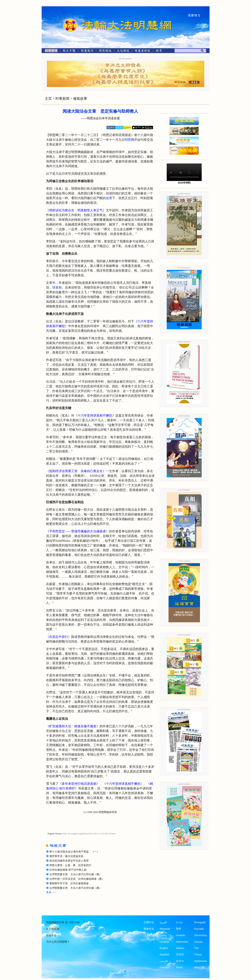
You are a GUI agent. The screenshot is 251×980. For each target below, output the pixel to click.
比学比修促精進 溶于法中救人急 (68, 870)
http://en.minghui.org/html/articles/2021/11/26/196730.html (89, 834)
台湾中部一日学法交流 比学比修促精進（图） (77, 879)
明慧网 (129, 140)
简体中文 (149, 929)
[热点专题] (69, 51)
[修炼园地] (105, 51)
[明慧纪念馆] (143, 51)
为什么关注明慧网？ (58, 942)
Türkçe (198, 955)
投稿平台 (51, 935)
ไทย (196, 948)
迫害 (109, 198)
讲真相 (57, 287)
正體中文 (149, 922)
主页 (48, 99)
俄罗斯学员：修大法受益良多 (66, 856)
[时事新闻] (50, 51)
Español (164, 955)
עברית (179, 922)
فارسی (164, 961)
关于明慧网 (53, 929)
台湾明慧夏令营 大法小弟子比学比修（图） (76, 874)
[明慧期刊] (87, 51)
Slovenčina (200, 935)
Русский (199, 929)
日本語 (180, 955)
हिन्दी (178, 929)
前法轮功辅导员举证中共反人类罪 (69, 861)
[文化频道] (123, 51)
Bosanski (165, 929)
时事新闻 (62, 99)
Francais (165, 967)
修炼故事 (80, 99)
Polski (179, 967)
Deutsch (164, 942)
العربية (163, 922)
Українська (201, 961)
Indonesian (182, 942)
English (164, 948)
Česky (163, 935)
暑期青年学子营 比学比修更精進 (69, 883)
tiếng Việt (199, 967)
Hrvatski (181, 935)
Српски (198, 942)
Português (200, 922)
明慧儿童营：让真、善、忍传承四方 (70, 865)
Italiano (180, 948)
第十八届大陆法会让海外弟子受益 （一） (74, 852)
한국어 (180, 961)
